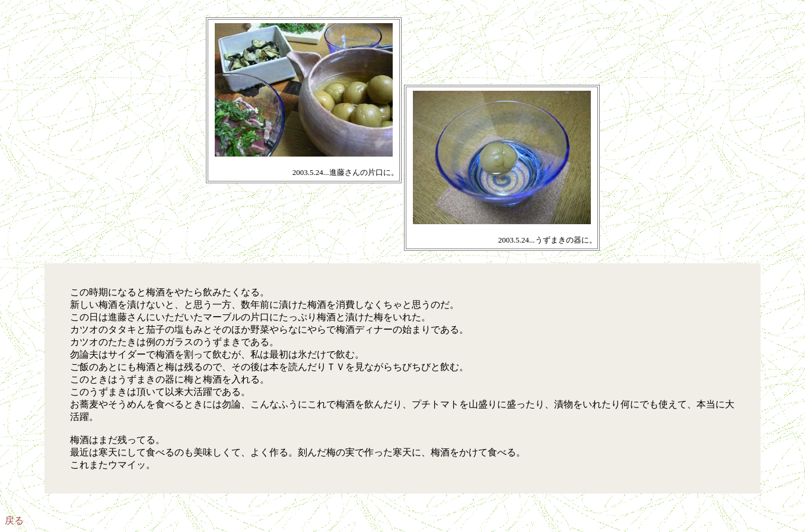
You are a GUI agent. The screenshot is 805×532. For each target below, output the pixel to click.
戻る (14, 520)
